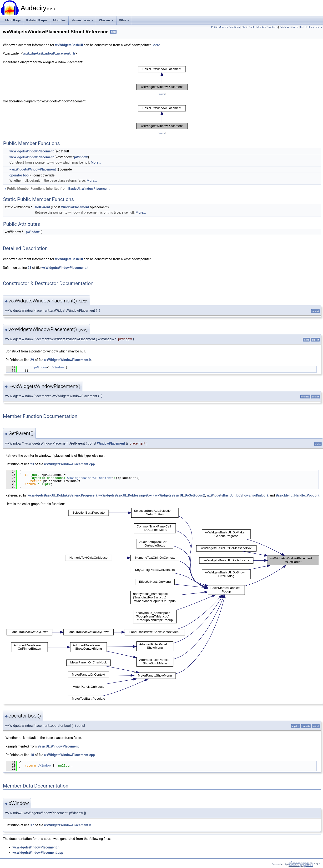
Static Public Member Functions (260, 27)
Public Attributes (289, 27)
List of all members (311, 27)
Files (124, 20)
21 (30, 268)
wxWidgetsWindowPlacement (31, 151)
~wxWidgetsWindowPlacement (33, 169)
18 (32, 755)
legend (162, 94)
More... (158, 45)
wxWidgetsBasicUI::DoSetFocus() (180, 495)
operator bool (19, 175)
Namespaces (82, 20)
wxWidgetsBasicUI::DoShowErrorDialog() (237, 495)
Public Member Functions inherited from (57, 189)
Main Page (13, 20)
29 (32, 360)
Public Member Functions (225, 27)
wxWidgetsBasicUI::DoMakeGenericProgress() (62, 495)
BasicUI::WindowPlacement (89, 189)
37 (32, 825)
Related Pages (37, 20)
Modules (59, 20)
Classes (106, 20)
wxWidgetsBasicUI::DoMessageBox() (126, 495)
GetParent (43, 207)
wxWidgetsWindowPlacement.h (49, 53)
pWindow (81, 157)
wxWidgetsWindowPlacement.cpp (69, 464)
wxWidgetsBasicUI (69, 45)
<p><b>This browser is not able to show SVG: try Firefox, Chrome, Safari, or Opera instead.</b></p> (162, 78)
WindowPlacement (75, 207)
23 (32, 464)
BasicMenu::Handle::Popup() (297, 495)
